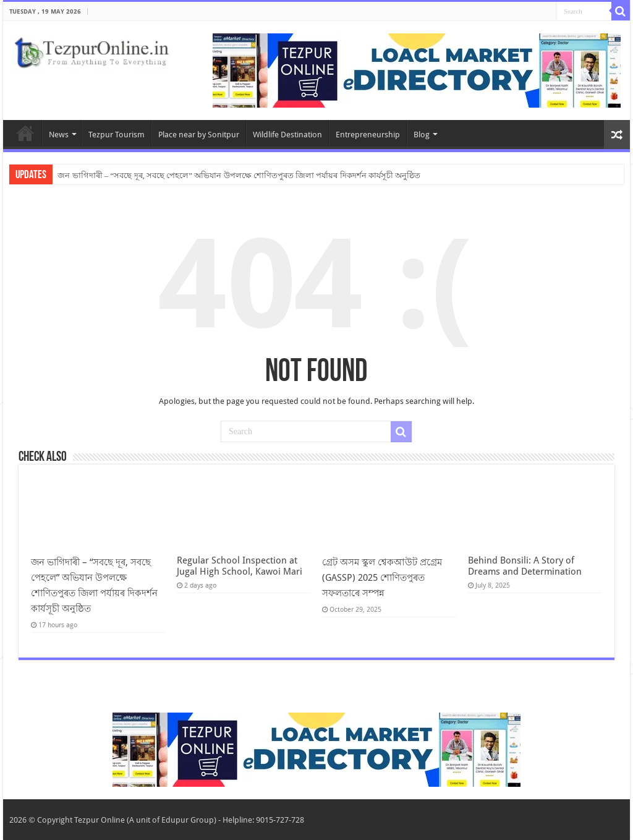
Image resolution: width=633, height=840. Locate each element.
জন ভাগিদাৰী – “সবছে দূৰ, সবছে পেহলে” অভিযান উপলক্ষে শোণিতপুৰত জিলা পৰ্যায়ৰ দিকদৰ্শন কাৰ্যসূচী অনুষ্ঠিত (239, 175)
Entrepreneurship (368, 135)
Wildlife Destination (287, 135)
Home (25, 133)
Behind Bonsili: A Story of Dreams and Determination (525, 566)
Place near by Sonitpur (199, 135)
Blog (422, 135)
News (59, 135)
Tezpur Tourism (117, 135)
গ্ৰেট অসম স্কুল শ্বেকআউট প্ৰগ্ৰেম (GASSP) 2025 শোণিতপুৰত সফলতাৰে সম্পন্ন (382, 578)
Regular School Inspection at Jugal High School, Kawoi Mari (240, 566)
